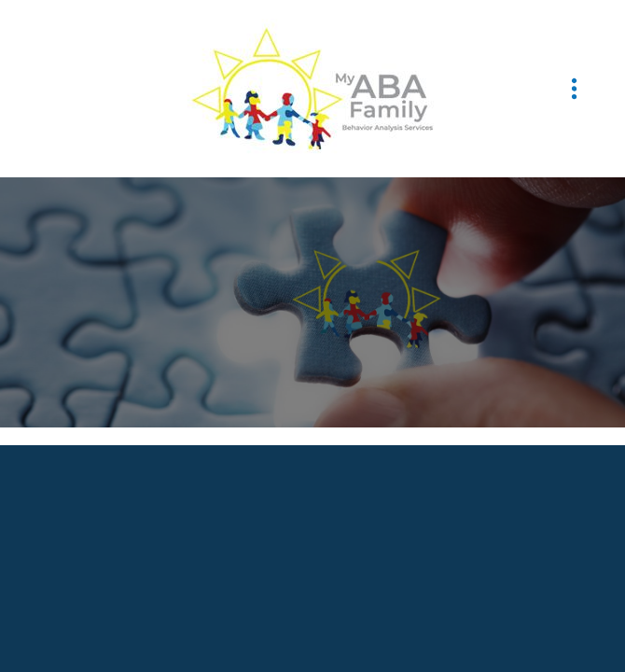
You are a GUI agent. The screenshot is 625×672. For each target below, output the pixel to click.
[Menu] (574, 89)
